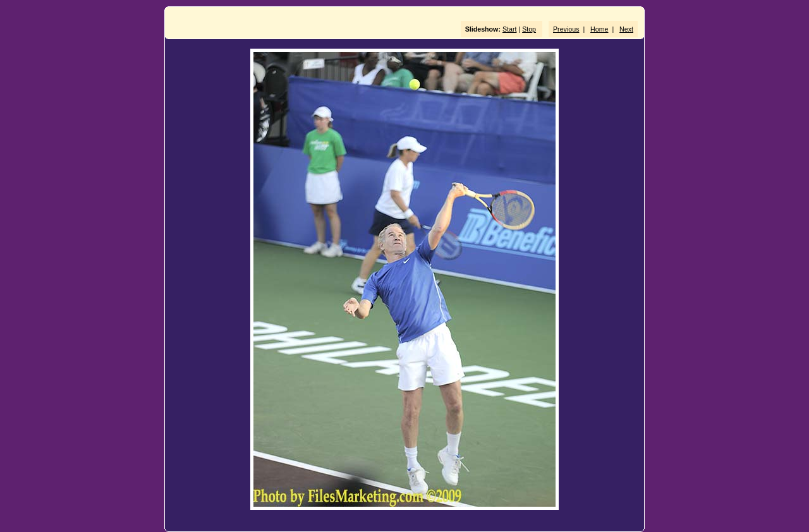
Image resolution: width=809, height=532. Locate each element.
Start (510, 29)
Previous (566, 29)
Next (626, 29)
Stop (529, 29)
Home (599, 29)
